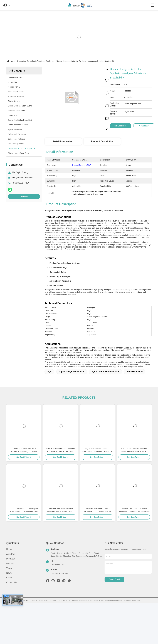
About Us (11, 554)
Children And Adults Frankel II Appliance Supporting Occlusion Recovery (24, 450)
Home (12, 61)
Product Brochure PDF (82, 165)
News (9, 573)
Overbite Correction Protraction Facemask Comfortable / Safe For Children (97, 510)
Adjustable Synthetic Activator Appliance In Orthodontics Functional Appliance (97, 450)
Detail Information (63, 141)
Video (9, 568)
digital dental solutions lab (105, 372)
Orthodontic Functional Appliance (40, 61)
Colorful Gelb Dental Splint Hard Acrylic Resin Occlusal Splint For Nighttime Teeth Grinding (134, 450)
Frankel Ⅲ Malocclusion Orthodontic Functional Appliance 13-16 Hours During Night (61, 450)
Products (21, 61)
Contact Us (12, 582)
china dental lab (134, 372)
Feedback (11, 563)
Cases (9, 578)
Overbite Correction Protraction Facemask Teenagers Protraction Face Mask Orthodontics (61, 510)
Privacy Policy (24, 600)
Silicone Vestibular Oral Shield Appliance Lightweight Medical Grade (134, 510)
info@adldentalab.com (23, 178)
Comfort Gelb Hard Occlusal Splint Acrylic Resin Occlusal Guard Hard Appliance (24, 510)
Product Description (102, 141)
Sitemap (35, 600)
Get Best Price (120, 126)
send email (114, 579)
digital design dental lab (71, 372)
